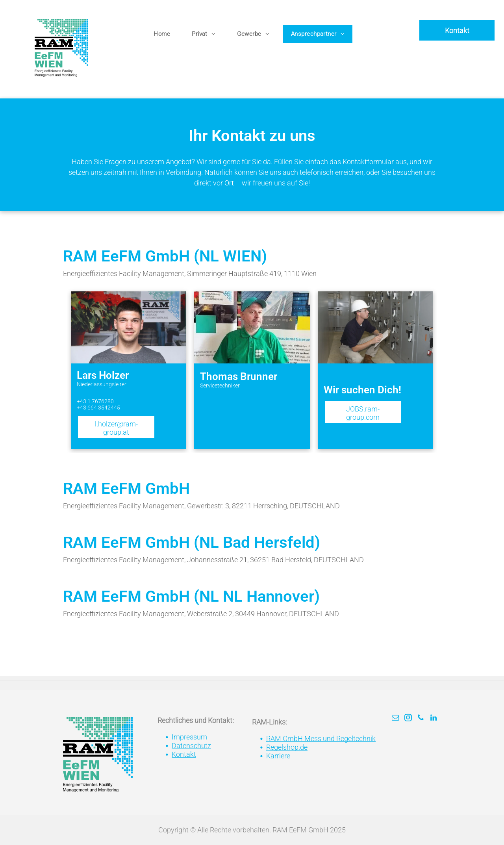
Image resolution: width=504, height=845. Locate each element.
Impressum (189, 737)
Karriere (278, 756)
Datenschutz (191, 746)
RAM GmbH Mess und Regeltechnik (321, 738)
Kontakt (184, 754)
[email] (396, 719)
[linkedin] (434, 719)
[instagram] (408, 719)
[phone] (421, 719)
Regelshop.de (287, 747)
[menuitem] (165, 34)
